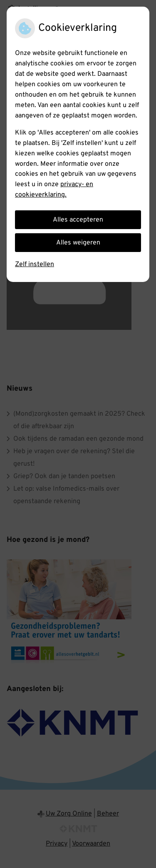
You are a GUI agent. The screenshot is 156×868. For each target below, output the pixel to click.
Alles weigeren (78, 243)
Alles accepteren (78, 220)
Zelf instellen (35, 264)
